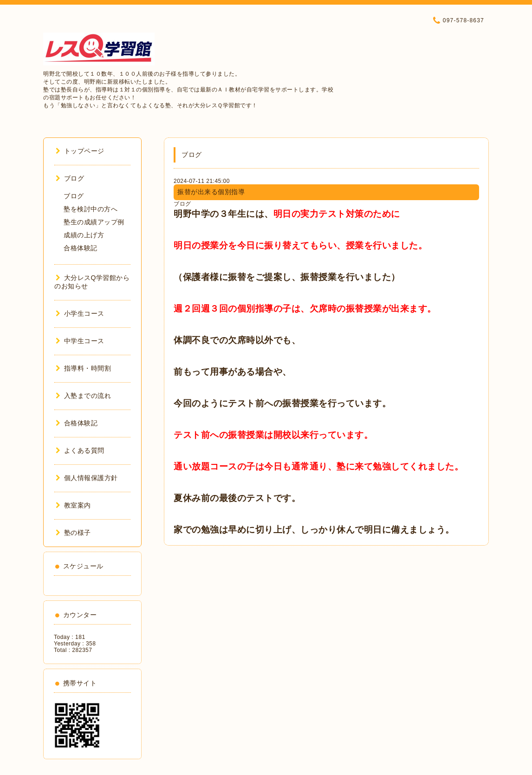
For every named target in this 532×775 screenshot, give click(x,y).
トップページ (80, 151)
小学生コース (80, 313)
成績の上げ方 (84, 235)
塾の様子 (73, 533)
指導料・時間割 (83, 368)
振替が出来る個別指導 (211, 192)
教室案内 (73, 505)
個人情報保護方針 (87, 478)
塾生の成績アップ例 (94, 222)
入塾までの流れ (83, 396)
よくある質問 (80, 450)
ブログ (182, 204)
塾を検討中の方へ (91, 209)
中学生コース (80, 341)
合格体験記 (81, 248)
